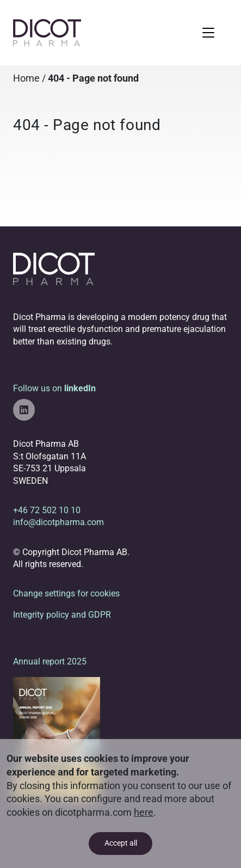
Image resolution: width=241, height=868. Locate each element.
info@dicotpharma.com (58, 522)
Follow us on (54, 402)
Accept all (121, 843)
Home (26, 78)
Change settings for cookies (66, 593)
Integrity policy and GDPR (62, 615)
